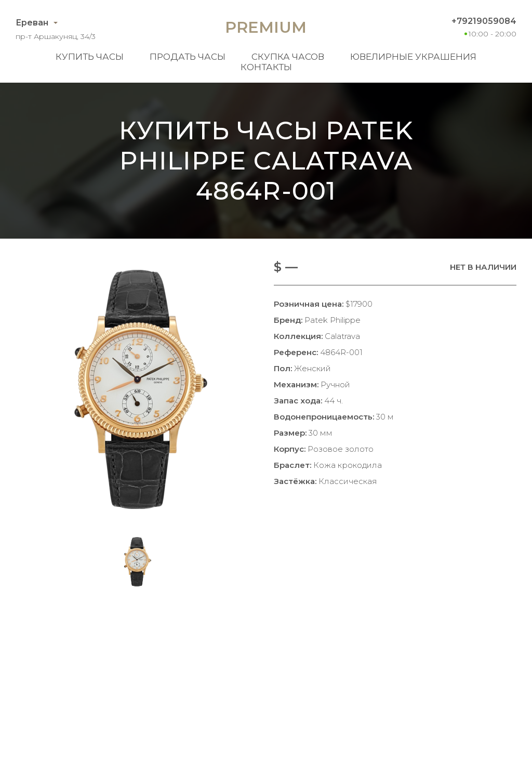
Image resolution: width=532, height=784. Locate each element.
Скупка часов (288, 57)
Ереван (32, 23)
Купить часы (90, 57)
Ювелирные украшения (413, 57)
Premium (266, 27)
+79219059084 (484, 21)
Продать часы (188, 57)
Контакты (266, 67)
